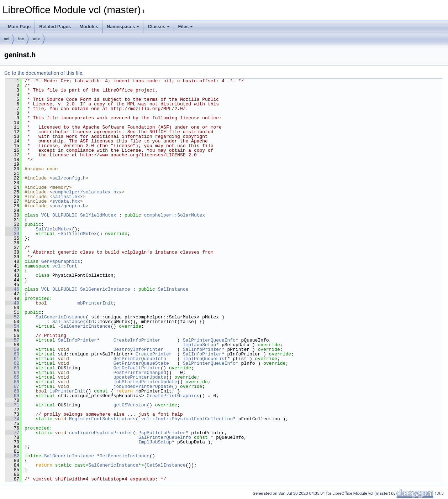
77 (12, 433)
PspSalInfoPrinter (162, 433)
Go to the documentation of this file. (44, 73)
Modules (89, 27)
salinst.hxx (68, 197)
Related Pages (55, 27)
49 (12, 303)
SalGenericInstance (105, 289)
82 (12, 456)
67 (12, 386)
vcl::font (65, 266)
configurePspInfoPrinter (101, 433)
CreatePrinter (154, 354)
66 (12, 382)
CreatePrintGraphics (173, 396)
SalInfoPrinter (77, 340)
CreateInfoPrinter (137, 340)
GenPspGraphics (61, 261)
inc (21, 39)
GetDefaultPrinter (137, 368)
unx (36, 39)
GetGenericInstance (125, 456)
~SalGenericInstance (84, 326)
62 (12, 363)
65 (12, 377)
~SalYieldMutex (77, 234)
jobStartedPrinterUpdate (145, 382)
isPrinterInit (67, 391)
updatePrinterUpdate (140, 377)
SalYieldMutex (98, 215)
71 (12, 405)
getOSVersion (130, 405)
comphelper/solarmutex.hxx (87, 192)
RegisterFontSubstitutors (102, 419)
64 (12, 373)
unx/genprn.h (69, 206)
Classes (159, 27)
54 (12, 326)
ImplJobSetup (200, 345)
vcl (7, 39)
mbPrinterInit (95, 303)
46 (12, 289)
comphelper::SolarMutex (174, 215)
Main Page (19, 27)
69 (12, 396)
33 (12, 229)
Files (186, 27)
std (90, 322)
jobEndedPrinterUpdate (143, 386)
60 (12, 354)
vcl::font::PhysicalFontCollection (187, 419)
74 (12, 419)
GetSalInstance (166, 465)
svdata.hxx (66, 201)
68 (12, 391)
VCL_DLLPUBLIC (59, 215)
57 (12, 340)
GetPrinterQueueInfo (140, 359)
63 (12, 368)
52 (12, 317)
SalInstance (173, 289)
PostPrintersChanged (140, 373)
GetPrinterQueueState (141, 363)
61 (12, 359)
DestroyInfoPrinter (138, 349)
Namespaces (123, 27)
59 (12, 349)
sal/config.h (69, 178)
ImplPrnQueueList (205, 359)
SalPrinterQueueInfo (209, 340)
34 (12, 234)
